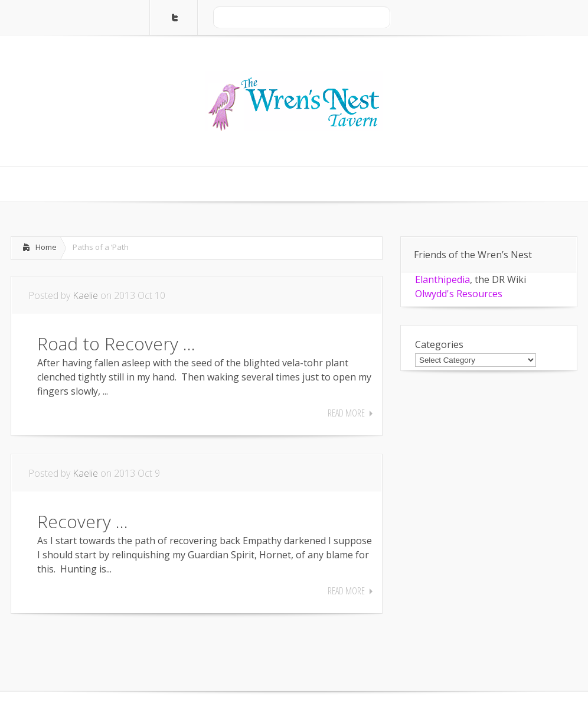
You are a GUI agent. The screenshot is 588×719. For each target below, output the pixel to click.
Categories (439, 344)
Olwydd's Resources (459, 294)
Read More (346, 413)
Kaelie (85, 295)
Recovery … (83, 521)
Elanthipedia (442, 279)
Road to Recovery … (116, 344)
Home (46, 247)
